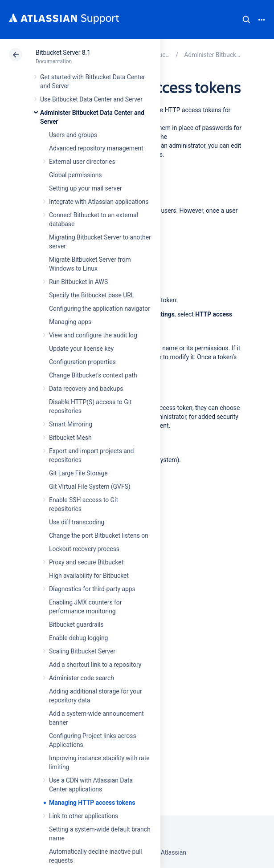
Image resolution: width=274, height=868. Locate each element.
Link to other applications (84, 816)
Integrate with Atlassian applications (99, 202)
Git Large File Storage (78, 473)
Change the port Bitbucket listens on (99, 535)
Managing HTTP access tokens (92, 803)
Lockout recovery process (84, 549)
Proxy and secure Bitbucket (86, 562)
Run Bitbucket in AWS (78, 282)
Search (246, 20)
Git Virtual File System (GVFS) (90, 487)
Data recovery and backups (86, 389)
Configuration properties (82, 362)
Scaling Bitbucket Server (82, 651)
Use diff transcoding (77, 522)
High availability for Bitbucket (89, 576)
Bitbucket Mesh (70, 438)
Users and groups (73, 135)
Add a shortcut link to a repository (95, 665)
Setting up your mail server (86, 188)
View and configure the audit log (93, 335)
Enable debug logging (78, 638)
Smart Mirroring (71, 424)
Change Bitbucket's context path (93, 375)
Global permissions (76, 175)
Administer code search (82, 678)
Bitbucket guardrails (76, 625)
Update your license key (81, 349)
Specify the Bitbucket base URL (92, 295)
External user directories (82, 162)
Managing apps (70, 322)
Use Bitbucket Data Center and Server (91, 99)
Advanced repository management (96, 148)
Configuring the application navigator (100, 308)
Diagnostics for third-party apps (92, 589)
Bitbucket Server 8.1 (63, 53)
